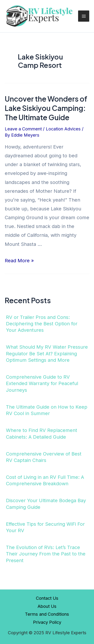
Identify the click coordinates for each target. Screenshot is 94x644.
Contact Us (47, 598)
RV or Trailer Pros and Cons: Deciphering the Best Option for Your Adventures (42, 324)
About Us (47, 606)
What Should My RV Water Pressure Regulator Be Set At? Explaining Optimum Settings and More (47, 354)
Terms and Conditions (47, 614)
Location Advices (63, 129)
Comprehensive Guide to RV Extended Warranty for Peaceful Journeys (42, 384)
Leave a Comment (23, 129)
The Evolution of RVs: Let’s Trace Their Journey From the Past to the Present (46, 554)
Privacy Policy (47, 622)
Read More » (19, 261)
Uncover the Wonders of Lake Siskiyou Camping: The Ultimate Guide (46, 108)
